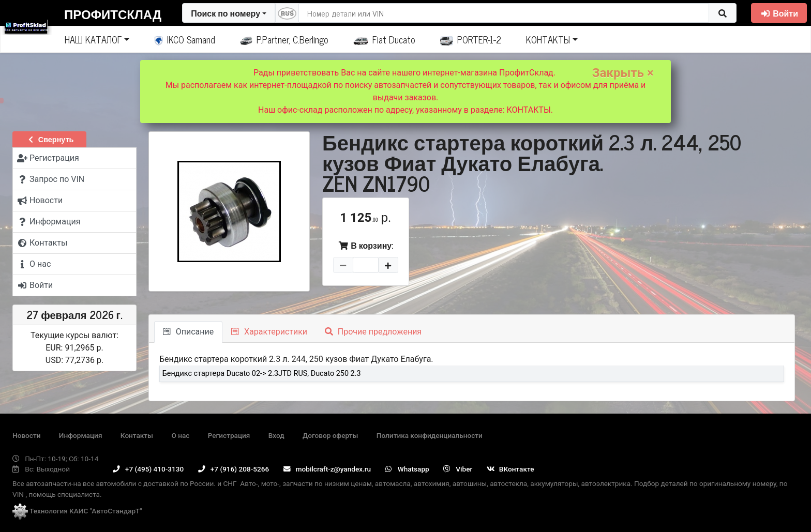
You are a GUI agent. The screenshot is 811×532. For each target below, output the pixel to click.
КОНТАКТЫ (548, 39)
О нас (180, 435)
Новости (26, 435)
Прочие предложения (373, 332)
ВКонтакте (510, 469)
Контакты (137, 435)
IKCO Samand (185, 39)
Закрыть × (623, 73)
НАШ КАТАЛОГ (93, 39)
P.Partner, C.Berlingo (284, 39)
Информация (81, 435)
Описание (188, 332)
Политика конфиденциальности (430, 435)
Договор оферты (330, 435)
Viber (458, 469)
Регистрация (229, 435)
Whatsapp (407, 469)
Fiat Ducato (384, 39)
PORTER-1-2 (471, 39)
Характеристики (269, 332)
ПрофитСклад (113, 14)
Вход (276, 435)
